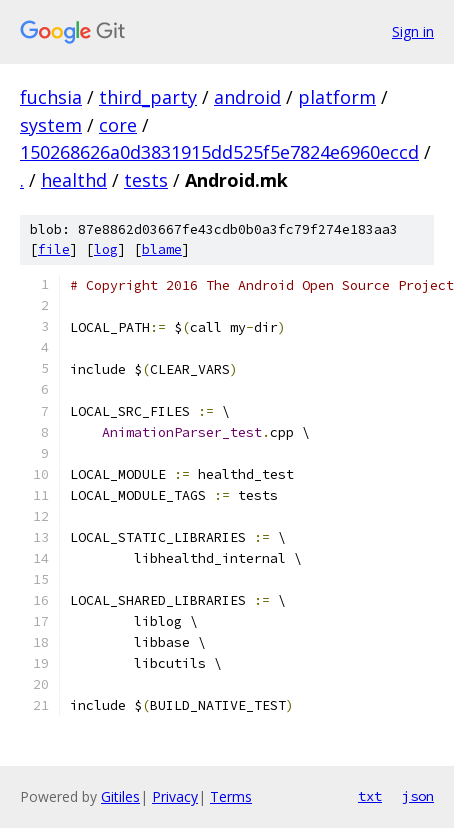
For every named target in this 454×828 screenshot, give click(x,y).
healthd (74, 180)
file (54, 249)
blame (162, 249)
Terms (231, 796)
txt (370, 796)
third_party (148, 97)
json (418, 796)
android (247, 97)
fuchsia (51, 97)
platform (337, 97)
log (106, 249)
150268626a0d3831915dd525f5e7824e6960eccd (219, 152)
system (51, 125)
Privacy (175, 796)
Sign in (413, 31)
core (118, 125)
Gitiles (120, 796)
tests (146, 180)
